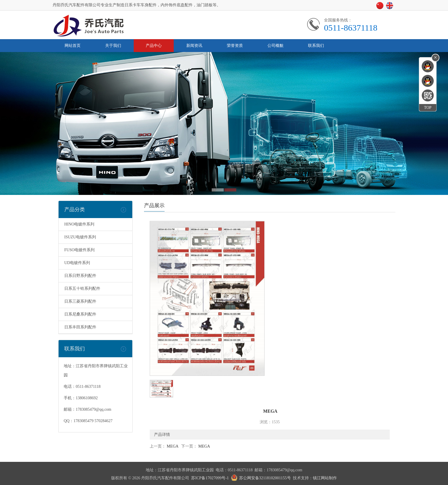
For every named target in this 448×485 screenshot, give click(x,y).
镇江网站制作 (325, 478)
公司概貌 (275, 46)
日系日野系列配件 (80, 276)
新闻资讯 (194, 46)
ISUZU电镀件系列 (80, 237)
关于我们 (113, 46)
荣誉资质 (235, 46)
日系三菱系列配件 (80, 301)
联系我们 (316, 46)
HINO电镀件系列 (79, 224)
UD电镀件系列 (77, 263)
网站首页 (73, 46)
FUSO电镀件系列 (79, 250)
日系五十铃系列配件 (82, 289)
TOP (428, 108)
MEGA (172, 446)
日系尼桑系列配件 (80, 314)
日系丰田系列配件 (80, 327)
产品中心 (154, 46)
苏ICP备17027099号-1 (210, 478)
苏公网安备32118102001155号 (265, 478)
